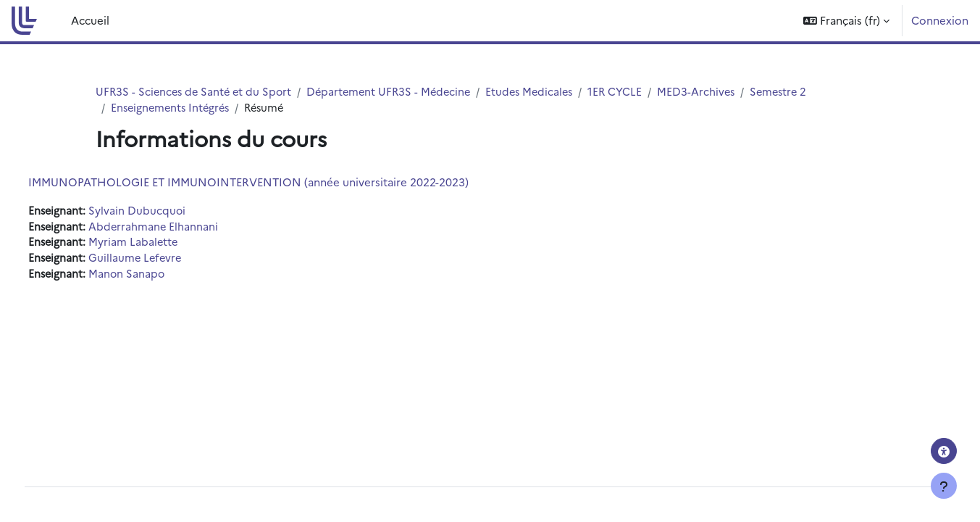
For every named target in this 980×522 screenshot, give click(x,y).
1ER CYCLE (629, 92)
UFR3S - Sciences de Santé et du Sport (196, 92)
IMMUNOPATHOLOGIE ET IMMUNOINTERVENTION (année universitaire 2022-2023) (275, 182)
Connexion (940, 20)
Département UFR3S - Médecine (397, 92)
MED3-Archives (712, 92)
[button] (846, 21)
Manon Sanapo (155, 277)
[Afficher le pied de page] (944, 486)
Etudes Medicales (541, 92)
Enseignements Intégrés (173, 108)
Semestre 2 (796, 92)
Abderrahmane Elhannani (182, 228)
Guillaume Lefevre (164, 261)
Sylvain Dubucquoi (166, 211)
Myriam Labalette (162, 244)
